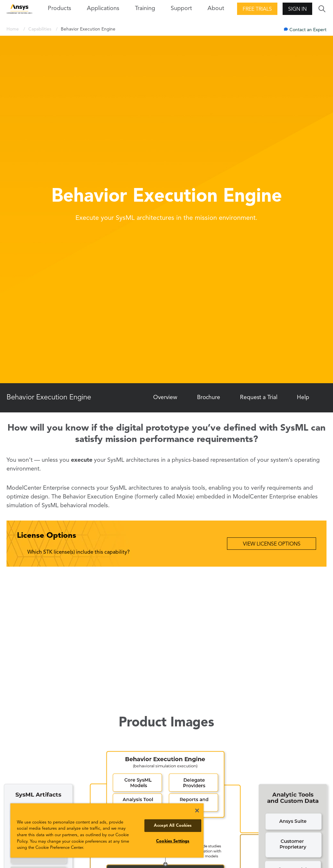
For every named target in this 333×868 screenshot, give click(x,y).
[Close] (197, 811)
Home (13, 29)
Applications (103, 8)
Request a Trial (259, 398)
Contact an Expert (308, 30)
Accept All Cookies (173, 826)
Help (303, 398)
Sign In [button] (297, 9)
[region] (107, 830)
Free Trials (257, 9)
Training (145, 8)
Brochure (209, 398)
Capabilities (40, 29)
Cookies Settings (173, 841)
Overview (165, 398)
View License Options (272, 544)
